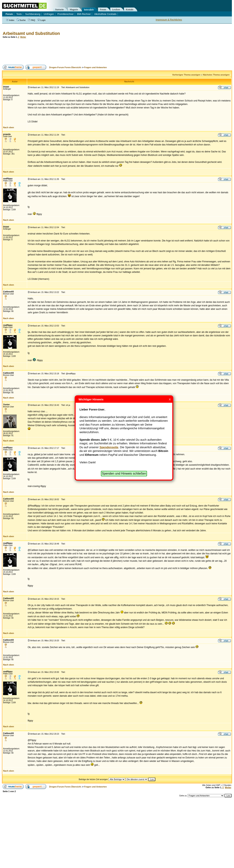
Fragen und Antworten (95, 67)
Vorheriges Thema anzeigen (186, 75)
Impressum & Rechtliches (169, 20)
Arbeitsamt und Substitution (31, 33)
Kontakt (130, 9)
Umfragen (49, 14)
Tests (19, 14)
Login (42, 20)
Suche (21, 20)
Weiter (23, 37)
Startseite (59, 9)
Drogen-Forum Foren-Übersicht (65, 67)
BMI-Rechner (84, 14)
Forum (103, 9)
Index (10, 20)
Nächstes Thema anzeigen (216, 75)
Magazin (74, 9)
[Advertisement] (72, 52)
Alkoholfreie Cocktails (105, 14)
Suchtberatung (33, 14)
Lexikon (116, 9)
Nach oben (9, 127)
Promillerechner (66, 14)
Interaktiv (89, 10)
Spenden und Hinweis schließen (124, 473)
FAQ (31, 20)
